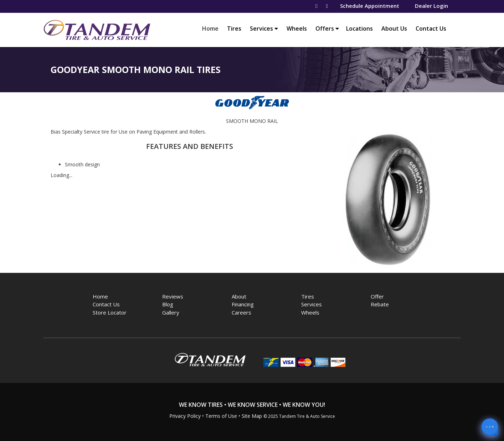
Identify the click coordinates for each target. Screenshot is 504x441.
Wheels (297, 28)
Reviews (173, 296)
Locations (359, 28)
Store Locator (110, 312)
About (239, 296)
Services (264, 28)
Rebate (380, 304)
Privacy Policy (185, 416)
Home (212, 28)
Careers (241, 312)
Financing (243, 304)
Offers (327, 28)
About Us (394, 28)
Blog (168, 304)
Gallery (171, 312)
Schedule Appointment (370, 6)
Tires (234, 28)
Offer (377, 296)
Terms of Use (221, 416)
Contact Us (431, 28)
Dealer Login (431, 6)
